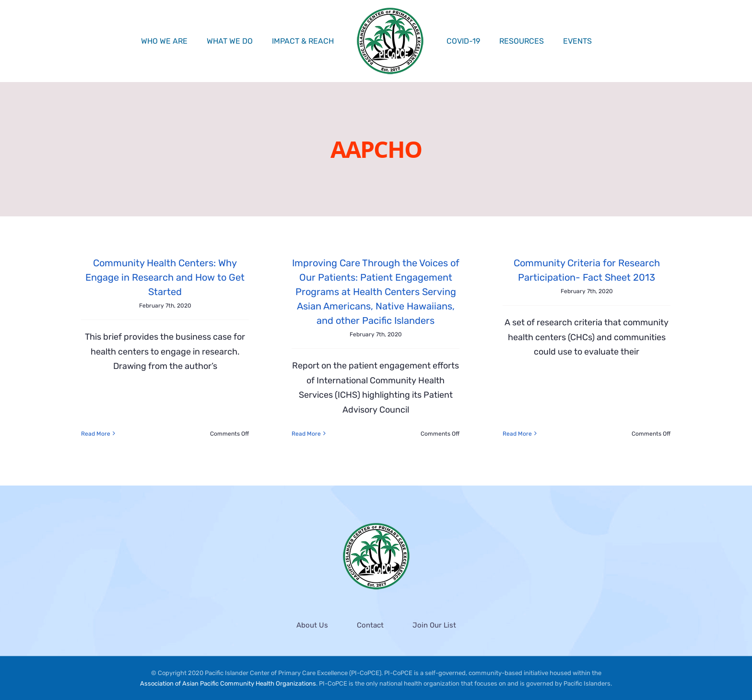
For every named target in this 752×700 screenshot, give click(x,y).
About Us (312, 625)
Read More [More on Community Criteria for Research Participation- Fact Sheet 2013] (517, 434)
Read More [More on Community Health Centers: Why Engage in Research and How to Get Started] (96, 434)
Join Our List (434, 625)
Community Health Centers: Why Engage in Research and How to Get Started (165, 277)
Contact (370, 625)
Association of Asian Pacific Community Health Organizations (228, 684)
